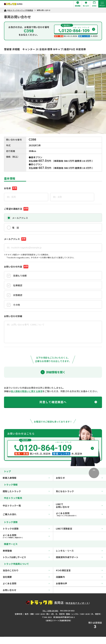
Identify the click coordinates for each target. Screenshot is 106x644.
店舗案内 (79, 577)
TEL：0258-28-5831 (50, 611)
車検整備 (26, 551)
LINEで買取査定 (79, 529)
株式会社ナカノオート (77, 603)
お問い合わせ (26, 590)
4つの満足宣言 (79, 570)
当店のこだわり (26, 570)
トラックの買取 (26, 529)
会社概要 (26, 577)
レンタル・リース (79, 551)
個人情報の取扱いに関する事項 (27, 391)
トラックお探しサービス (26, 557)
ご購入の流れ (26, 514)
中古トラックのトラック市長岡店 (20, 10)
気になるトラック (79, 491)
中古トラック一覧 (26, 506)
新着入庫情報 (26, 478)
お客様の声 (79, 583)
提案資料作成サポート (79, 557)
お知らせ (79, 478)
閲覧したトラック (26, 491)
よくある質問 (26, 583)
